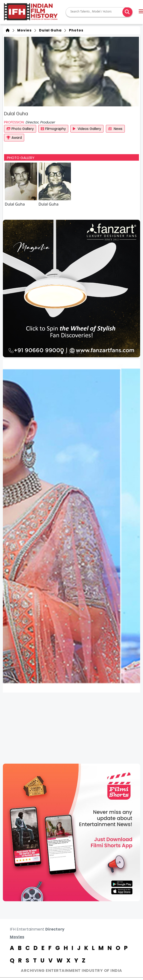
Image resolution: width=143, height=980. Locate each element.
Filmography (53, 129)
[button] (62, 353)
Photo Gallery (20, 129)
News (115, 129)
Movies (23, 30)
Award (14, 138)
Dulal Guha (49, 30)
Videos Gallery (87, 129)
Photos (75, 30)
